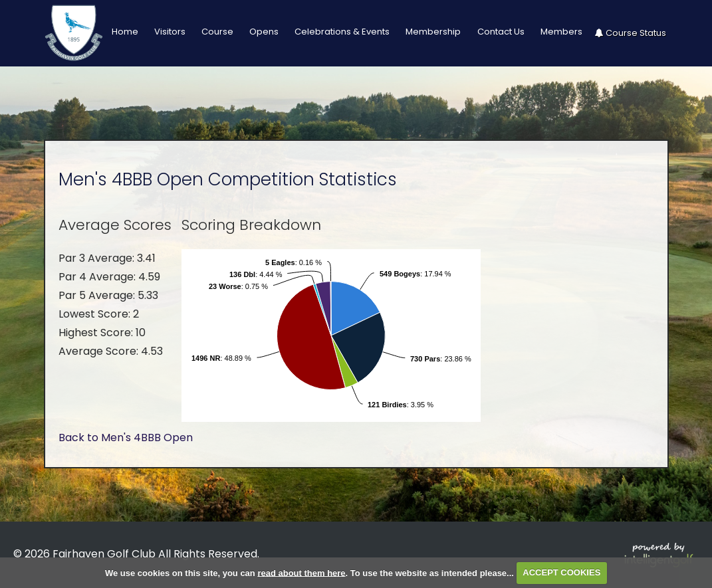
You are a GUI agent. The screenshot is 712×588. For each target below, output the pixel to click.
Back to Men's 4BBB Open (126, 438)
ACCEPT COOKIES (561, 572)
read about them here (301, 572)
